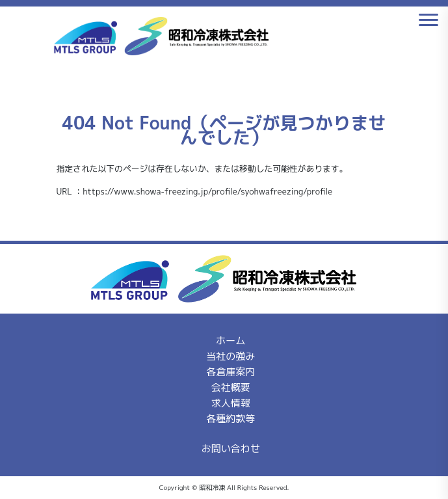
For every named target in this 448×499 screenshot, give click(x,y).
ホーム (231, 341)
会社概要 (231, 387)
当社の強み (231, 356)
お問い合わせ (231, 449)
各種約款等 (231, 419)
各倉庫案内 (231, 372)
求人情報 (231, 403)
